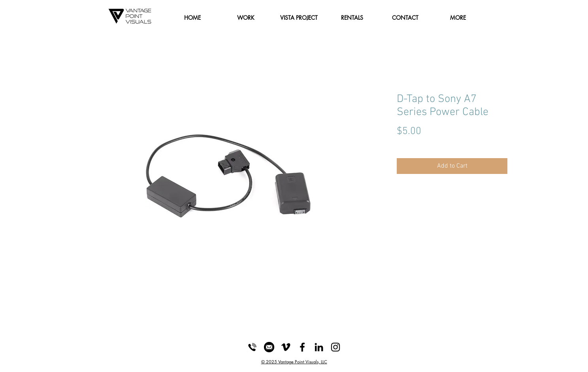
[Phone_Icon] (253, 347)
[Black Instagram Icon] (335, 347)
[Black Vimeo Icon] (286, 347)
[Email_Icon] (269, 347)
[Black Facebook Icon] (302, 347)
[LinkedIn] (319, 347)
